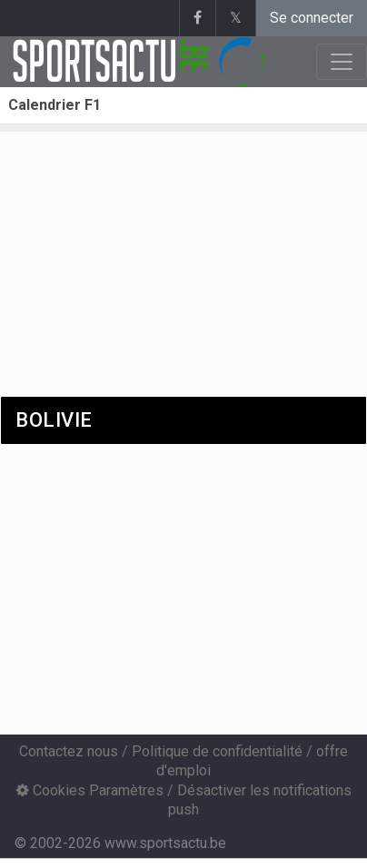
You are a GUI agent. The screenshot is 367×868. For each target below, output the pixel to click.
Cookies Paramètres (90, 790)
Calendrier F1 (55, 105)
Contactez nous (69, 751)
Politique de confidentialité (217, 751)
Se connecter (312, 18)
